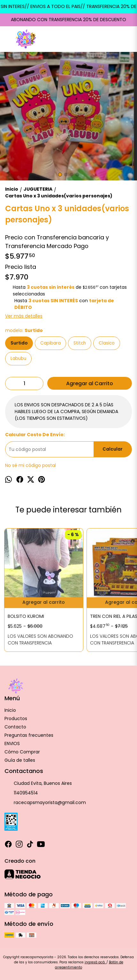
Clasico (107, 343)
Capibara (50, 343)
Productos (16, 718)
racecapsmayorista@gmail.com (45, 803)
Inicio (10, 710)
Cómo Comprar (22, 752)
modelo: (24, 330)
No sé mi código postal (30, 465)
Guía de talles (20, 760)
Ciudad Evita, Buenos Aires (38, 784)
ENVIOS (12, 743)
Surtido (19, 343)
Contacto (15, 727)
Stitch (80, 343)
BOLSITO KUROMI (26, 616)
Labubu (18, 358)
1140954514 (21, 793)
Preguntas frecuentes (29, 735)
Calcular (113, 449)
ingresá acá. (95, 962)
